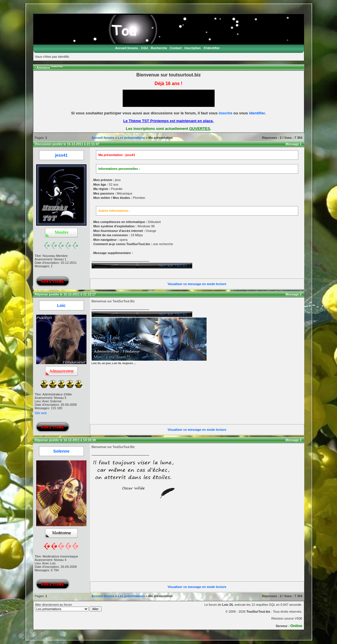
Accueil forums (127, 48)
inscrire (226, 113)
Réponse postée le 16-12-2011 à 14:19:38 (65, 440)
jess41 (61, 155)
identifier (257, 113)
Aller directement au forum (69, 607)
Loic (61, 305)
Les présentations (131, 138)
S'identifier (212, 48)
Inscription (192, 48)
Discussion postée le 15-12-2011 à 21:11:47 (67, 144)
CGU (144, 48)
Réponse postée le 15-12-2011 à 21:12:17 (65, 294)
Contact (176, 48)
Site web (41, 413)
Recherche (159, 48)
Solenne (61, 451)
